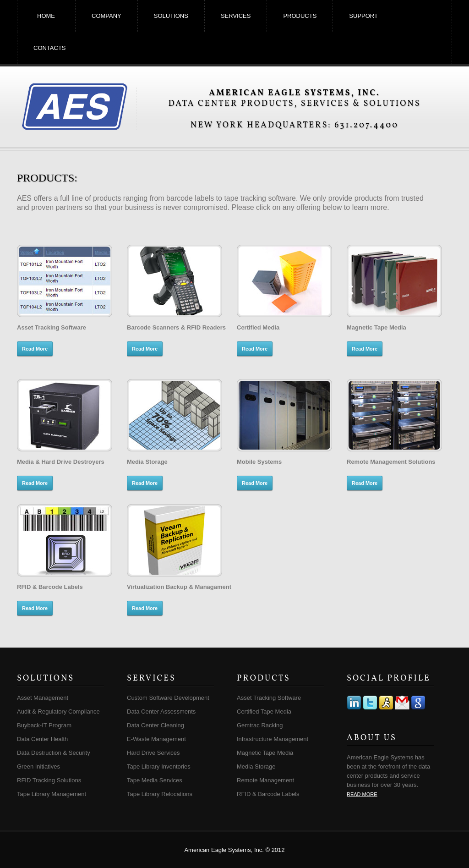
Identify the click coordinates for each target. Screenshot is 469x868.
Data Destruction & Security (54, 753)
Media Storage (256, 766)
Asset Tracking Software (269, 698)
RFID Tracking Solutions (49, 780)
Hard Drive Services (153, 753)
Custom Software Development (168, 698)
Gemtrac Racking (260, 725)
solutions (171, 16)
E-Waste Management (156, 739)
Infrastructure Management (273, 739)
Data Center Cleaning (155, 725)
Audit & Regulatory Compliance (58, 711)
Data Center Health (42, 739)
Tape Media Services (155, 780)
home (46, 16)
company (106, 16)
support (363, 16)
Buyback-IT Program (44, 725)
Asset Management (43, 698)
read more (362, 794)
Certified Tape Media (264, 711)
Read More (35, 349)
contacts (50, 48)
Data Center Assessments (161, 711)
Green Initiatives (38, 766)
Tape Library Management (52, 794)
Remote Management (265, 780)
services (236, 16)
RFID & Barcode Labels (268, 794)
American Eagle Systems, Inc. (74, 106)
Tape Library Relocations (160, 794)
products (300, 16)
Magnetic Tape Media (265, 753)
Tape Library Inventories (159, 766)
